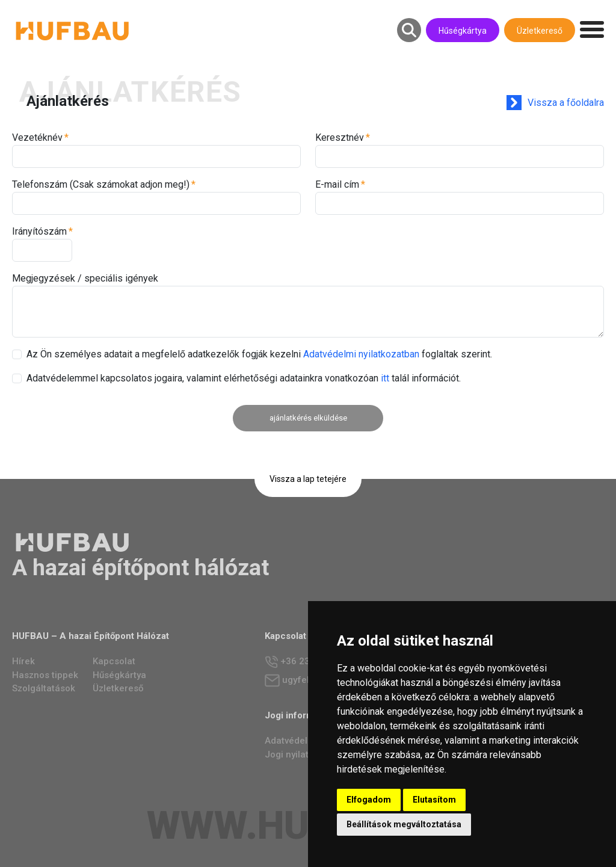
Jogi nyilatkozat (298, 754)
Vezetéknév (37, 137)
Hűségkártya (463, 31)
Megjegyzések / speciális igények (85, 278)
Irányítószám (39, 231)
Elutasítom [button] (434, 800)
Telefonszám (101, 184)
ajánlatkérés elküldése (308, 418)
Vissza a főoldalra (566, 103)
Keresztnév (340, 137)
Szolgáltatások (44, 688)
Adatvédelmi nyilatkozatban (361, 354)
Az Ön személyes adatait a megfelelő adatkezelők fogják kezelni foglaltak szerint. (259, 354)
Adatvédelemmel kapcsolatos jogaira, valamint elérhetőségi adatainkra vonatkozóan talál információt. (244, 378)
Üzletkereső (540, 31)
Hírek (23, 661)
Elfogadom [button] (369, 800)
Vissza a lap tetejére (308, 479)
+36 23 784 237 (306, 662)
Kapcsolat (114, 661)
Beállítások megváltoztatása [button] (404, 824)
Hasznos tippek (45, 675)
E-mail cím (337, 184)
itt (385, 378)
